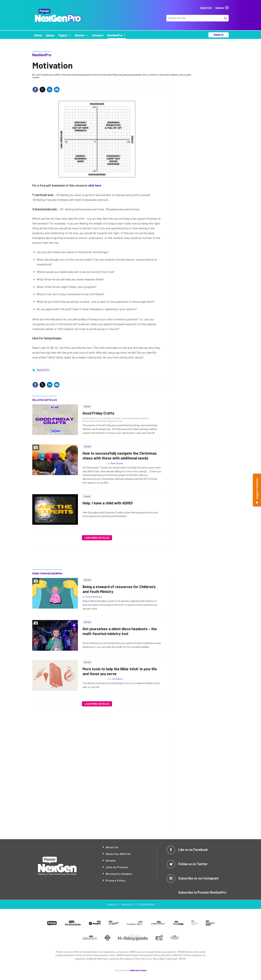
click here (95, 185)
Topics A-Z (112, 904)
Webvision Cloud (138, 970)
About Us (112, 847)
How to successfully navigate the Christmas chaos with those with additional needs (120, 456)
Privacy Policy (116, 880)
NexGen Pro (43, 370)
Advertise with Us (118, 854)
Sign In (219, 8)
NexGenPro (42, 55)
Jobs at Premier (117, 867)
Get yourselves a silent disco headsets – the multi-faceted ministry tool (120, 631)
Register (206, 8)
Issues (87, 406)
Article (87, 446)
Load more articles (97, 538)
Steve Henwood (94, 597)
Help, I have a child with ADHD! (108, 503)
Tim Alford (117, 679)
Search (225, 18)
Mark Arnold (117, 463)
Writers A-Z (128, 904)
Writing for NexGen (119, 874)
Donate (111, 860)
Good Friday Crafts (98, 413)
